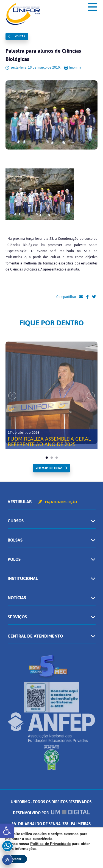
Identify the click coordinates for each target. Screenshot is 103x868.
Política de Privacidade (50, 844)
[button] (7, 831)
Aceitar (16, 859)
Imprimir (73, 67)
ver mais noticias (49, 468)
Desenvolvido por (52, 813)
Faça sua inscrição (58, 502)
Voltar (17, 36)
